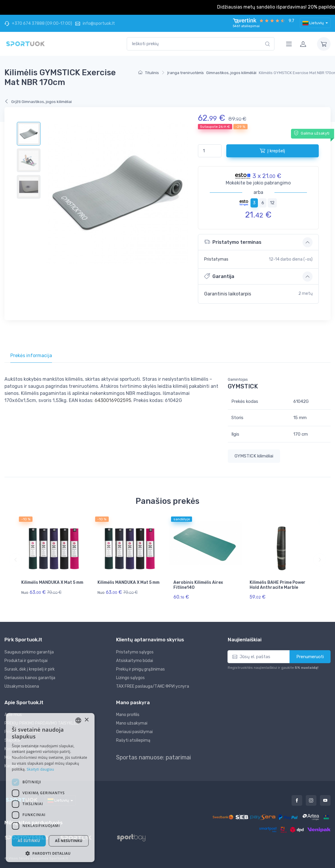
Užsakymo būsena (22, 686)
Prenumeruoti (310, 657)
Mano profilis (128, 715)
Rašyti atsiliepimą (133, 740)
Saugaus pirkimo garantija (29, 652)
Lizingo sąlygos (130, 678)
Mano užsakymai (132, 723)
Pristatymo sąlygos (135, 652)
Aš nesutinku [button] (69, 841)
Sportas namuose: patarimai (153, 757)
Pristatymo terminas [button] (233, 242)
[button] (50, 853)
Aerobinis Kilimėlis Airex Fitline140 (198, 585)
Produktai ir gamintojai (26, 661)
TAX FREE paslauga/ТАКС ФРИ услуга (153, 686)
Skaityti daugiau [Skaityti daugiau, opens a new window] (40, 769)
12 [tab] (272, 203)
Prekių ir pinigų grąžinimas (140, 669)
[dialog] (50, 788)
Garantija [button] (219, 276)
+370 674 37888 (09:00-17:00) (38, 23)
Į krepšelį (272, 151)
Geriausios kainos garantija (30, 678)
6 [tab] (263, 203)
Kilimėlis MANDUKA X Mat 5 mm (52, 582)
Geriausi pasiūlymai (134, 732)
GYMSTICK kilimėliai (254, 456)
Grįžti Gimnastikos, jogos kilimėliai (38, 102)
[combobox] (201, 44)
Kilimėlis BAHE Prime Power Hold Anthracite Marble (278, 585)
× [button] (86, 720)
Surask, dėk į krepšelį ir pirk (30, 669)
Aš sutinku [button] (29, 841)
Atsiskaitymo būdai (135, 661)
